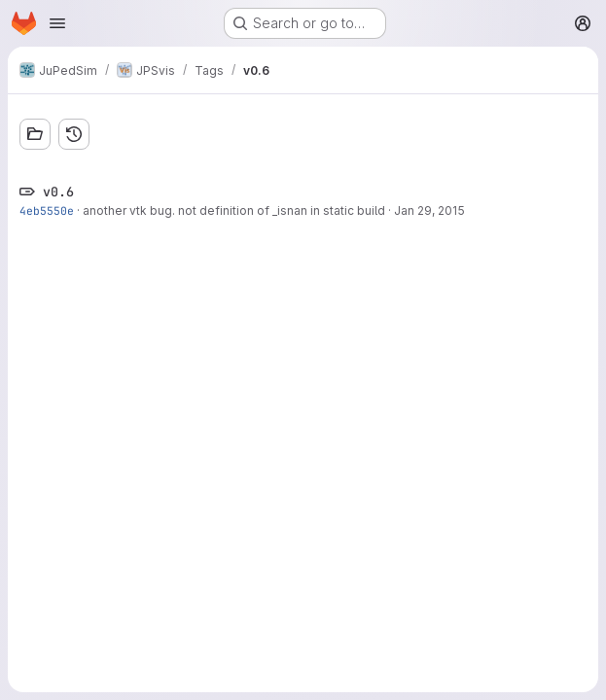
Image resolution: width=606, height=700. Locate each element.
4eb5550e (47, 210)
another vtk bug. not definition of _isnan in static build (234, 210)
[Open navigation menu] (57, 23)
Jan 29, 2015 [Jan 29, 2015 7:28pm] (429, 210)
